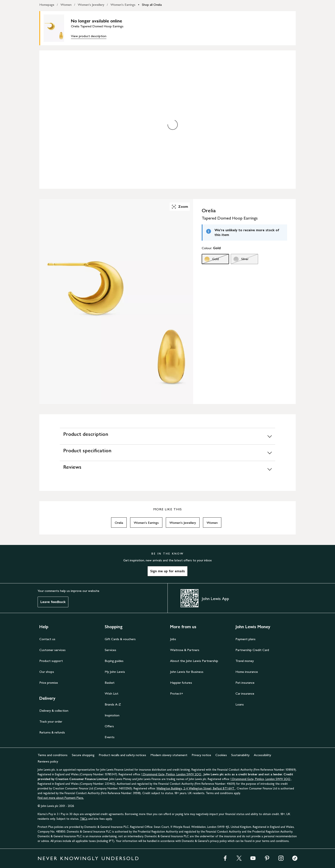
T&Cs (84, 819)
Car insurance (245, 693)
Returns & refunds (52, 732)
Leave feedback (53, 602)
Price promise (49, 683)
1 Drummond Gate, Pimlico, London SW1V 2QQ (172, 774)
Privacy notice (201, 755)
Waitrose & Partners (185, 650)
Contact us (47, 639)
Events (110, 737)
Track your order (51, 721)
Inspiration (112, 715)
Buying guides (114, 661)
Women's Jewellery (91, 5)
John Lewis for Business (187, 672)
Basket (110, 683)
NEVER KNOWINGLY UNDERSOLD (89, 858)
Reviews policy (48, 761)
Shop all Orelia (152, 5)
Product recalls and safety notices (122, 755)
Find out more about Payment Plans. (61, 798)
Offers (109, 726)
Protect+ (177, 693)
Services (110, 650)
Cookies (221, 755)
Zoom (180, 207)
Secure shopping (83, 755)
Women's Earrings (123, 5)
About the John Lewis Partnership (194, 661)
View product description (89, 36)
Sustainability (240, 755)
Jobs (173, 639)
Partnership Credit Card (252, 650)
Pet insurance (245, 683)
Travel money (245, 661)
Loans (240, 704)
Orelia (119, 523)
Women (66, 5)
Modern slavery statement (169, 755)
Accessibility (262, 755)
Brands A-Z (113, 704)
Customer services (52, 650)
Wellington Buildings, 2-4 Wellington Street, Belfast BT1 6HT (196, 788)
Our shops (47, 672)
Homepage (47, 5)
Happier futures (181, 683)
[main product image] (57, 28)
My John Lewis (115, 672)
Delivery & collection (54, 711)
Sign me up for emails (167, 571)
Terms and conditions (53, 755)
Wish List (112, 693)
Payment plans (245, 639)
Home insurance (247, 672)
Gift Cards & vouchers (120, 639)
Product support (51, 661)
